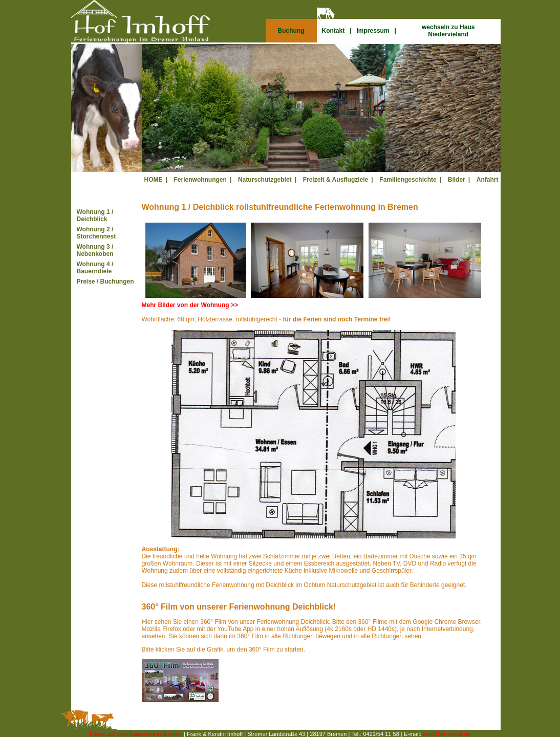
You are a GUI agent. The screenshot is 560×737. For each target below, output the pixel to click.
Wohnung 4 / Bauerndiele (95, 268)
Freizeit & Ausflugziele (336, 180)
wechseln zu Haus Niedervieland (448, 31)
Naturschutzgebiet (265, 180)
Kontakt (333, 31)
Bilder (457, 180)
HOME (154, 180)
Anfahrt (488, 180)
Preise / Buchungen (105, 281)
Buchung (291, 31)
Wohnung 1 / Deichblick (95, 215)
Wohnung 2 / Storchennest (96, 233)
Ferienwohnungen (200, 180)
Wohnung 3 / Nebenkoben (95, 250)
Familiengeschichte (408, 180)
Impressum (373, 31)
